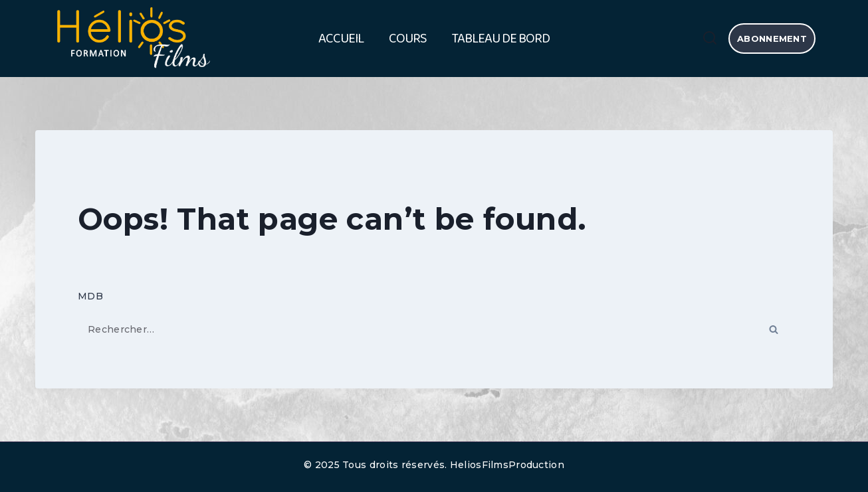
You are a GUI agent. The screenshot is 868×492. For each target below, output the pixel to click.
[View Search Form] (710, 39)
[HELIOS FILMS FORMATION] (131, 39)
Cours (408, 39)
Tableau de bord (501, 39)
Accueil (341, 39)
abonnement (772, 39)
